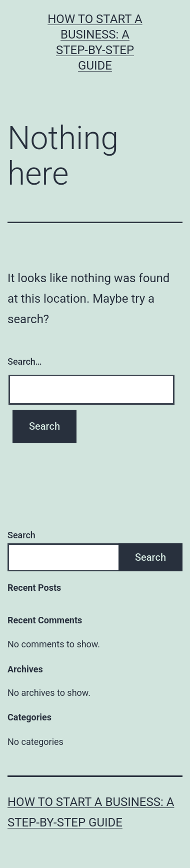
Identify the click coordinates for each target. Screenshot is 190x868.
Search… (25, 361)
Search (21, 535)
